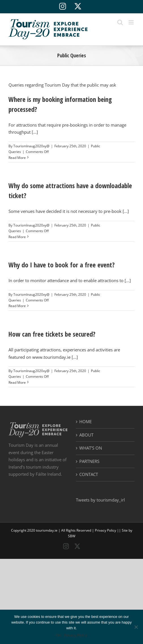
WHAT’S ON (91, 448)
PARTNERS (89, 461)
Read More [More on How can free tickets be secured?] (17, 382)
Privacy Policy (105, 530)
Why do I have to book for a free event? (62, 265)
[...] (35, 132)
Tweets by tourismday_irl (100, 500)
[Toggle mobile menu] (132, 22)
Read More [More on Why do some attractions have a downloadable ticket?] (17, 237)
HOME (86, 421)
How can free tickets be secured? (52, 334)
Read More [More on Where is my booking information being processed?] (17, 158)
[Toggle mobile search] (120, 22)
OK (59, 635)
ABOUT (86, 435)
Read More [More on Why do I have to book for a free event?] (17, 306)
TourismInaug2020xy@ (31, 146)
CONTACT (89, 474)
